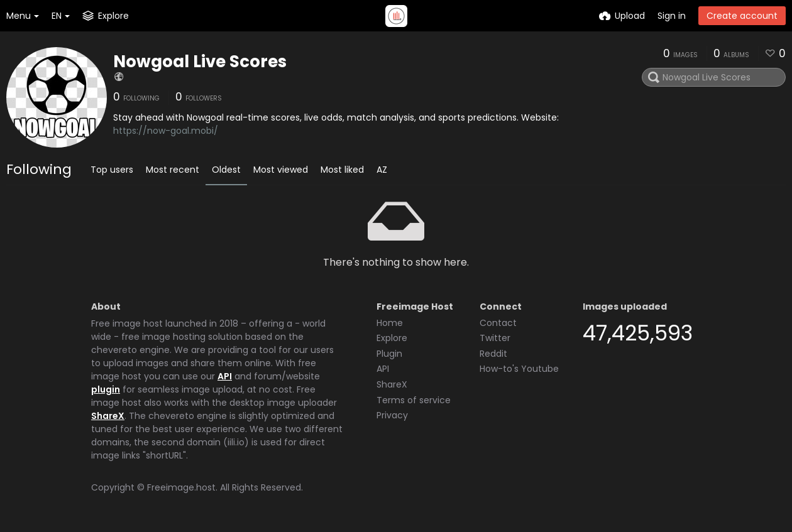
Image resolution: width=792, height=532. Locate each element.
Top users (112, 170)
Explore (392, 338)
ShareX (108, 416)
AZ (382, 170)
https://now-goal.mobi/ (166, 131)
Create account (742, 16)
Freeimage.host (181, 487)
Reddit (493, 354)
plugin (106, 389)
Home (390, 323)
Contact (498, 323)
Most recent (173, 170)
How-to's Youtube (519, 369)
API (225, 376)
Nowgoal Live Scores (200, 62)
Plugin (389, 354)
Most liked (342, 170)
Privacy (392, 415)
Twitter (495, 338)
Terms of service (414, 400)
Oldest (226, 170)
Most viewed (281, 170)
